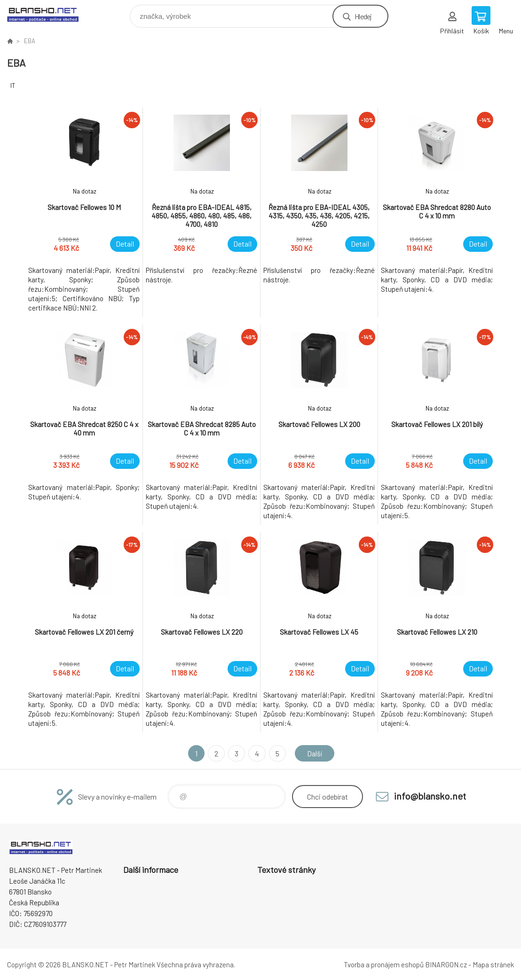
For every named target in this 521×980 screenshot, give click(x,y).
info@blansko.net (430, 796)
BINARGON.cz (446, 964)
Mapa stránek (493, 964)
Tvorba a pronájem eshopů (384, 964)
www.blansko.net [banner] (49, 14)
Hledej (363, 16)
